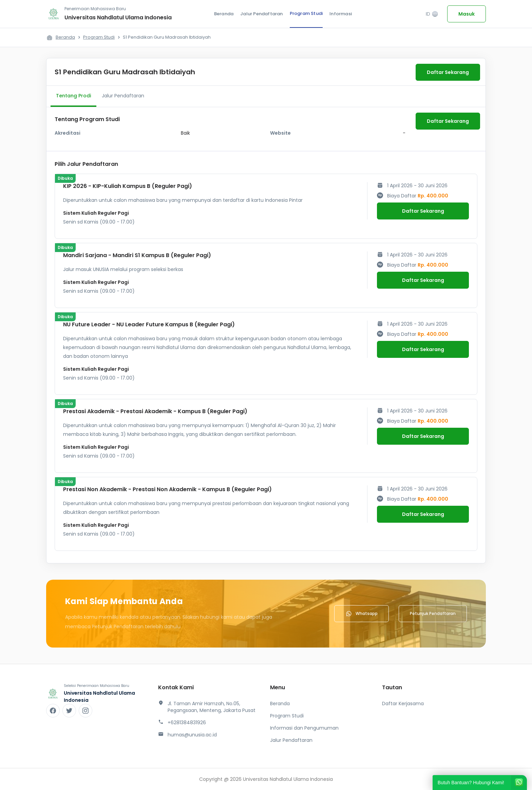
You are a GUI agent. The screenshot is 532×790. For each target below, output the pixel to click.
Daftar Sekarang (448, 72)
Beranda (224, 14)
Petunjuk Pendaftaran (433, 613)
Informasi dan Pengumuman (304, 728)
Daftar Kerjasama (403, 704)
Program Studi (306, 13)
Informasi (341, 14)
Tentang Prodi (73, 96)
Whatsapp (362, 614)
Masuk (467, 14)
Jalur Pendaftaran (261, 14)
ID (432, 14)
